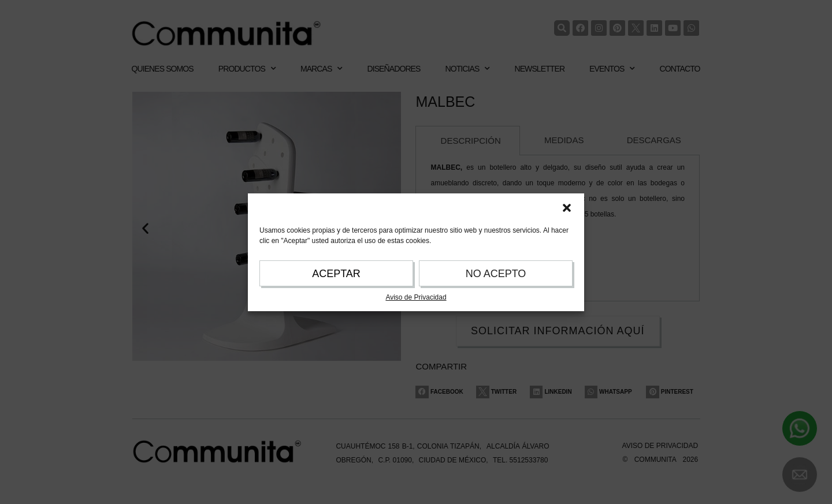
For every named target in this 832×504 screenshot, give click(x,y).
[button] (567, 208)
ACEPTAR (336, 274)
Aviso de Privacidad (416, 297)
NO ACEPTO (496, 274)
